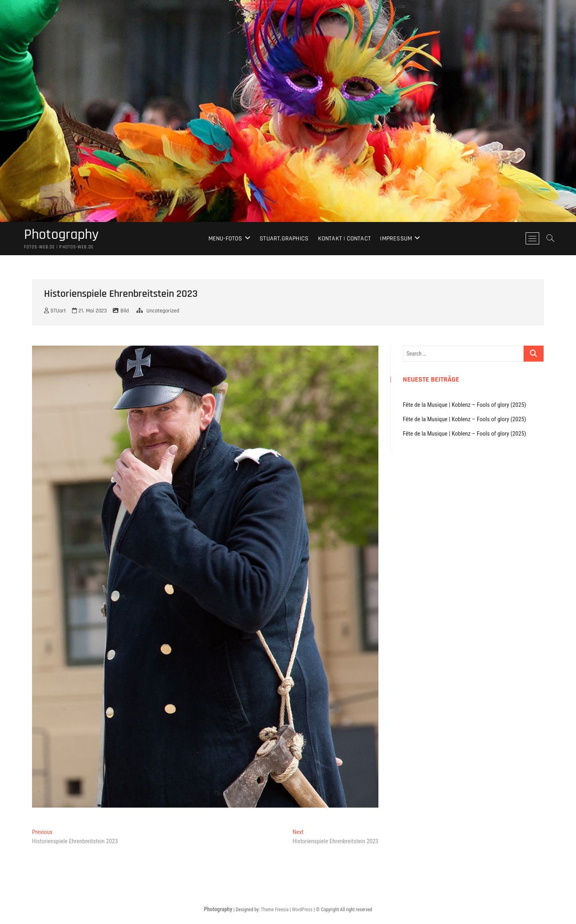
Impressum (396, 239)
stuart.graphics (284, 239)
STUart (55, 311)
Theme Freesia (275, 910)
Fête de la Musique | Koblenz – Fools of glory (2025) (464, 405)
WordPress (302, 910)
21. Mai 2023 (89, 311)
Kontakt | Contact (344, 239)
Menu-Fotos (225, 239)
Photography (61, 235)
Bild (125, 311)
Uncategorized (163, 311)
